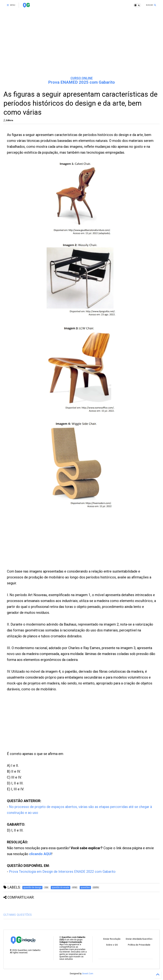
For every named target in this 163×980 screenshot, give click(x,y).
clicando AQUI (40, 854)
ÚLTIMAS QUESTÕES (18, 915)
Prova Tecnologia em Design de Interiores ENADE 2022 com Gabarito (62, 872)
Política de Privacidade (139, 945)
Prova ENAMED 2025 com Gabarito (81, 82)
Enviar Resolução (112, 939)
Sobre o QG (112, 945)
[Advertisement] (81, 47)
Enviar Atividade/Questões (139, 939)
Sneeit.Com (88, 974)
